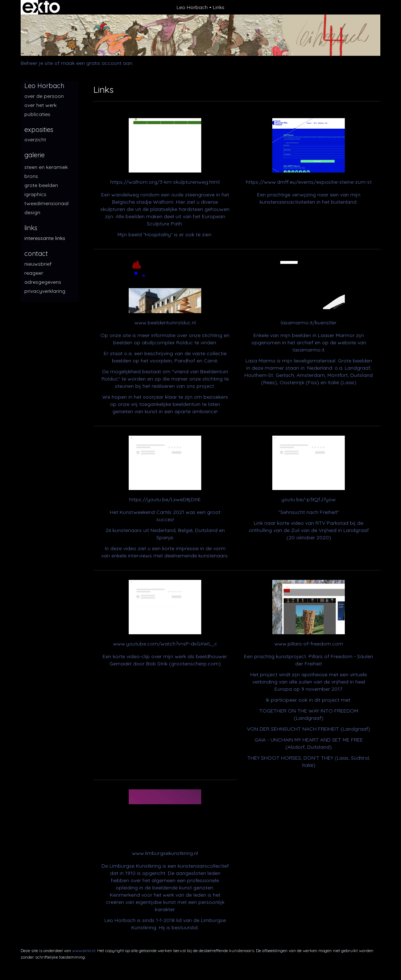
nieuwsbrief (38, 264)
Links (31, 228)
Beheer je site (37, 63)
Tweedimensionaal (46, 203)
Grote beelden (41, 185)
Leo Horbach (192, 7)
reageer (34, 273)
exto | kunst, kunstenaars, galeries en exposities (41, 7)
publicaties (37, 114)
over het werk (40, 105)
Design (32, 212)
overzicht (35, 140)
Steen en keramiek (46, 167)
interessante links (45, 238)
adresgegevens (43, 282)
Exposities (39, 130)
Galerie (34, 155)
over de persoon (44, 96)
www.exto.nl (84, 950)
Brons (31, 176)
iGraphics (35, 194)
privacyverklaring (45, 291)
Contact (36, 254)
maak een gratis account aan (97, 63)
